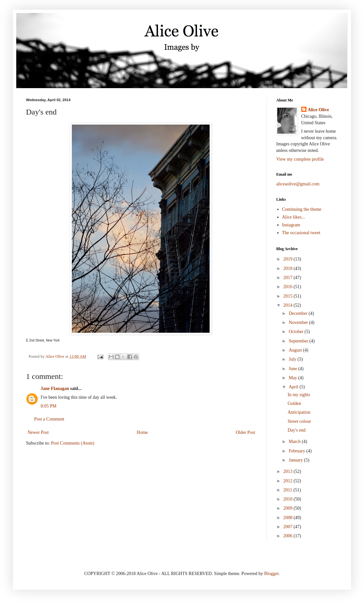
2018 (289, 268)
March (295, 442)
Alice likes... (294, 217)
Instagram (291, 225)
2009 (289, 508)
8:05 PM (49, 406)
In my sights (299, 395)
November (299, 322)
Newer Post (38, 432)
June (293, 369)
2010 (289, 499)
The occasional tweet (301, 233)
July (293, 359)
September (299, 341)
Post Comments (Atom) (73, 443)
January (296, 460)
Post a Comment (49, 419)
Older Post (246, 432)
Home (142, 432)
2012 (289, 481)
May (293, 378)
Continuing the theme (302, 209)
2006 (289, 536)
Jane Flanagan (55, 389)
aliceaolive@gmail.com (298, 184)
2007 (289, 527)
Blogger (271, 574)
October (297, 332)
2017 (289, 278)
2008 (289, 518)
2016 (289, 287)
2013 (289, 471)
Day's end (297, 430)
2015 (289, 296)
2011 (288, 490)
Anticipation (299, 412)
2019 (289, 259)
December (299, 313)
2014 (289, 305)
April (294, 387)
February (297, 451)
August (296, 350)
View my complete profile (300, 159)
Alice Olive (318, 110)
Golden (294, 403)
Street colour (299, 421)
